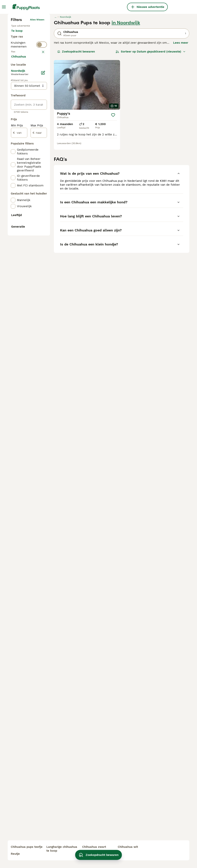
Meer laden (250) (26, 223)
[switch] (29, 132)
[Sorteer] (151, 115)
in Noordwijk (126, 86)
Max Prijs (37, 292)
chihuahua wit (128, 847)
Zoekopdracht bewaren (76, 115)
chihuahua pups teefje (27, 847)
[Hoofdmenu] (4, 7)
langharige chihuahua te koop (62, 849)
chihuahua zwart (94, 847)
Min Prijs (17, 292)
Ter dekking (23, 116)
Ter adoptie (22, 107)
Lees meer (181, 106)
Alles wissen (37, 83)
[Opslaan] (113, 178)
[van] (19, 300)
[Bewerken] (43, 240)
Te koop (20, 98)
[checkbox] (13, 159)
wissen (40, 140)
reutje (15, 854)
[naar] (39, 300)
